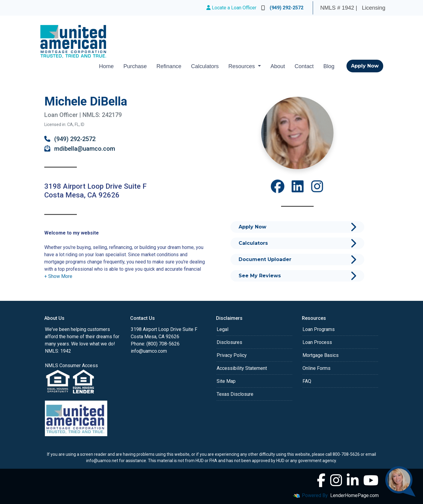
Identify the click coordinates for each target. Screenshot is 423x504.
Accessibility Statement (242, 368)
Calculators (205, 66)
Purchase (135, 66)
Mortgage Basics (321, 355)
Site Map (226, 381)
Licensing (374, 8)
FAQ (307, 381)
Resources (242, 66)
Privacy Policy (232, 355)
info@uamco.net (102, 461)
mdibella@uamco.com (80, 149)
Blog (329, 66)
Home (106, 66)
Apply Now (365, 66)
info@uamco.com (149, 351)
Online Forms (316, 368)
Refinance (169, 66)
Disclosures (229, 342)
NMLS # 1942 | (339, 8)
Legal (222, 329)
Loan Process (317, 342)
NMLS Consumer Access (71, 365)
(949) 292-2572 (282, 8)
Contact (304, 66)
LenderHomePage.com (354, 495)
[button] (58, 276)
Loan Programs (319, 329)
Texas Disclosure (235, 394)
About (278, 66)
